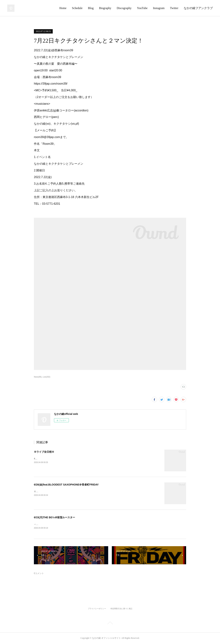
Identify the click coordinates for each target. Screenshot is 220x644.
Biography (105, 8)
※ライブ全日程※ (44, 452)
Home (63, 8)
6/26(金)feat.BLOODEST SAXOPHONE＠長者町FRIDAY (66, 485)
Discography (124, 8)
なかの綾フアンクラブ (198, 8)
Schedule (77, 8)
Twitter (174, 8)
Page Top (110, 624)
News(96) (38, 377)
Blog (91, 8)
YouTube (142, 8)
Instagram (159, 8)
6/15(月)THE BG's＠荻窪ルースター (54, 517)
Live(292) (47, 377)
